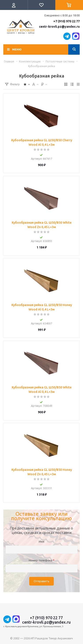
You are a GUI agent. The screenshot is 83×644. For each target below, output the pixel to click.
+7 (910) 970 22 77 (67, 21)
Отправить (41, 581)
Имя (41, 541)
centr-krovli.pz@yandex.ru (59, 27)
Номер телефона (42, 560)
